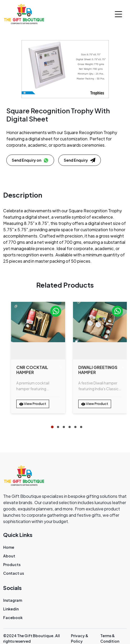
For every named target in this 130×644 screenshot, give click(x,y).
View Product (33, 404)
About (9, 556)
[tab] (52, 427)
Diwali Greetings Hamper (98, 370)
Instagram (13, 600)
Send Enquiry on (30, 160)
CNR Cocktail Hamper (32, 370)
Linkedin (11, 609)
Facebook (13, 617)
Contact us (14, 573)
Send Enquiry (80, 160)
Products (12, 564)
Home (9, 547)
